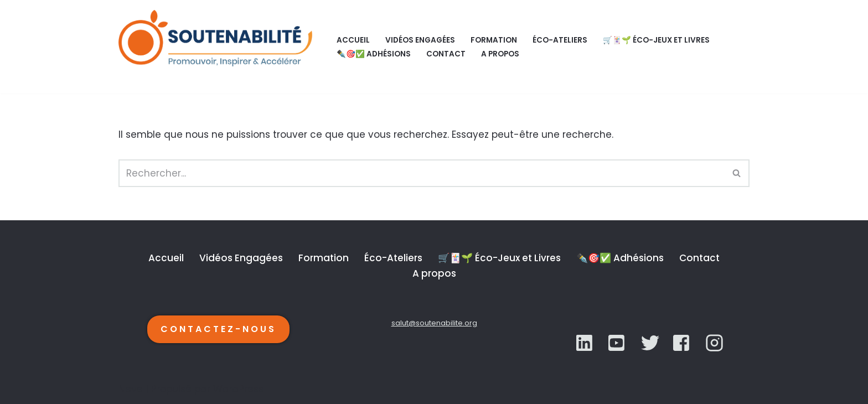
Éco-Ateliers (560, 40)
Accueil (353, 40)
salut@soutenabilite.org (434, 323)
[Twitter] (618, 343)
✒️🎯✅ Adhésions (374, 54)
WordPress (238, 389)
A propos (500, 54)
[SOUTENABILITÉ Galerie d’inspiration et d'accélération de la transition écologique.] (218, 47)
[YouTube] (650, 343)
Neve (131, 389)
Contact (446, 54)
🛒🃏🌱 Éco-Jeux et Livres (656, 40)
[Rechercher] (422, 173)
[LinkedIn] (585, 343)
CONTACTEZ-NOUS (218, 329)
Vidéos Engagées (420, 40)
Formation (494, 40)
